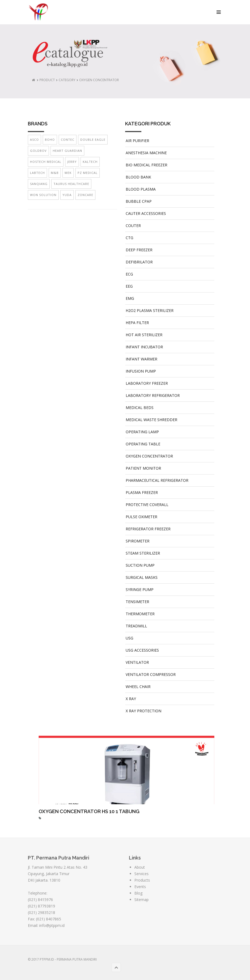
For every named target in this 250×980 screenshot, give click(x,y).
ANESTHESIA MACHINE (146, 153)
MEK (68, 173)
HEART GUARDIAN (67, 151)
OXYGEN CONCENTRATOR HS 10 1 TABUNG (89, 811)
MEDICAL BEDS (140, 408)
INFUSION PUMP (141, 371)
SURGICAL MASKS (142, 577)
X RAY (131, 699)
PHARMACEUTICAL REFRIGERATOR (157, 480)
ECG (129, 274)
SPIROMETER (138, 541)
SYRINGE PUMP (140, 589)
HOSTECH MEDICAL (46, 162)
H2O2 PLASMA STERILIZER (150, 310)
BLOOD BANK (138, 177)
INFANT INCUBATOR (144, 347)
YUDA (67, 195)
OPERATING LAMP (142, 432)
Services (141, 874)
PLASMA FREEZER (142, 492)
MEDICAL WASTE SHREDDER (151, 420)
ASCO (34, 140)
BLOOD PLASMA (141, 189)
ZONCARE (85, 195)
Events (140, 887)
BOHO (50, 140)
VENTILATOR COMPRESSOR (151, 674)
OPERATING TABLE (143, 444)
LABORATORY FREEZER (147, 383)
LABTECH (37, 173)
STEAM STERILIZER (143, 553)
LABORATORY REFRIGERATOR (153, 395)
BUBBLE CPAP (139, 201)
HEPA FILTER (137, 323)
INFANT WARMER (141, 359)
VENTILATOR (137, 662)
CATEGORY (67, 80)
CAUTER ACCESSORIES (146, 213)
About (140, 867)
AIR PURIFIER (137, 141)
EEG (129, 286)
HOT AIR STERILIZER (144, 335)
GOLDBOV (38, 151)
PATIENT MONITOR (143, 468)
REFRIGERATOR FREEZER (148, 529)
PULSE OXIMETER (141, 517)
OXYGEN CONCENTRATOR (99, 80)
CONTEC (68, 140)
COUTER (133, 226)
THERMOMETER (140, 614)
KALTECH (90, 162)
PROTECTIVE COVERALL (147, 505)
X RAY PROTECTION (144, 711)
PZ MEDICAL (88, 173)
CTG (129, 238)
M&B (55, 173)
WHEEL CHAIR (138, 687)
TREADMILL (136, 626)
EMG (130, 298)
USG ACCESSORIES (142, 650)
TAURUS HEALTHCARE (71, 184)
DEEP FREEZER (139, 250)
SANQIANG (39, 184)
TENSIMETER (137, 602)
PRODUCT (47, 80)
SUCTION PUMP (140, 565)
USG (129, 638)
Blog (138, 893)
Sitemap (141, 900)
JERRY (72, 162)
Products (142, 880)
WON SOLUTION (43, 195)
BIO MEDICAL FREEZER (146, 165)
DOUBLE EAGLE (93, 140)
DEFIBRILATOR (139, 262)
